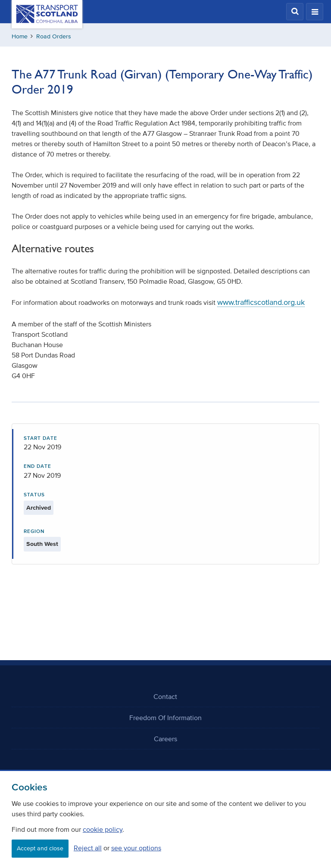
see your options (136, 848)
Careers (165, 739)
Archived (39, 508)
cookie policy (103, 829)
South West (42, 544)
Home (20, 36)
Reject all (88, 848)
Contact (165, 696)
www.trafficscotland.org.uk (261, 302)
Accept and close (40, 848)
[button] (295, 12)
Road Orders (54, 36)
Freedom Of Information (165, 718)
